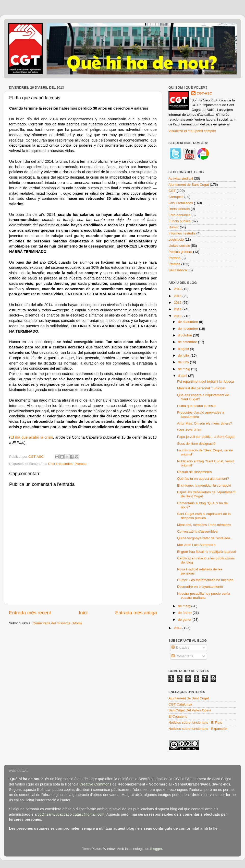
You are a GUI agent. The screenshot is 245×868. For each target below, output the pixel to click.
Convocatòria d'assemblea (197, 531)
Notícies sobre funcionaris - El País (195, 723)
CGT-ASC (204, 93)
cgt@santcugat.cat (53, 814)
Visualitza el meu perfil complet (192, 131)
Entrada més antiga (136, 613)
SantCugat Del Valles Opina (190, 710)
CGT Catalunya (180, 704)
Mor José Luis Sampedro (196, 545)
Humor (174, 227)
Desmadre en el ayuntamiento (200, 587)
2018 (178, 289)
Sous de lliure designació (196, 444)
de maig (185, 369)
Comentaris (182, 656)
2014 (178, 309)
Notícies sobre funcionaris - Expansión (198, 729)
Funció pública (180, 221)
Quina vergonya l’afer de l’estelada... (205, 538)
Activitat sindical (181, 178)
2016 (178, 296)
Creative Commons (95, 784)
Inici (83, 613)
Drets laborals (179, 209)
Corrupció (176, 197)
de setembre (188, 342)
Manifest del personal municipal (201, 388)
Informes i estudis (182, 233)
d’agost (184, 349)
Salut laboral (178, 270)
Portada (174, 258)
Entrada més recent (30, 613)
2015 (178, 303)
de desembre (188, 322)
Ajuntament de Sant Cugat (189, 185)
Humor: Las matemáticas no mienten (205, 580)
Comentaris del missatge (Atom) (57, 623)
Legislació (176, 239)
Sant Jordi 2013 (189, 430)
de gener (185, 620)
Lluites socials (179, 246)
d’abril (183, 376)
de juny (184, 362)
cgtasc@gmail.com (89, 814)
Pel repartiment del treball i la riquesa (206, 382)
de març (185, 606)
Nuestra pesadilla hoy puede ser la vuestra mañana (204, 596)
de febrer (185, 613)
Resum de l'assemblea (194, 472)
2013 (178, 316)
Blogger (156, 849)
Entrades (180, 647)
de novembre (188, 329)
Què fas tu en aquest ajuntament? (203, 479)
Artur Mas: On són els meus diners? (205, 423)
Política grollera (180, 252)
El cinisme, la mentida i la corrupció (204, 485)
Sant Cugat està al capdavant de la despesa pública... (204, 516)
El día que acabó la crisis (32, 437)
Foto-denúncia (179, 215)
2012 (178, 628)
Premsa (81, 464)
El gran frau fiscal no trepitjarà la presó (207, 552)
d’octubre (185, 335)
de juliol (184, 355)
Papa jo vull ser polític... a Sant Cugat (206, 437)
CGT (172, 191)
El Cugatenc (178, 716)
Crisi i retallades (60, 464)
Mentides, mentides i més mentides (204, 525)
